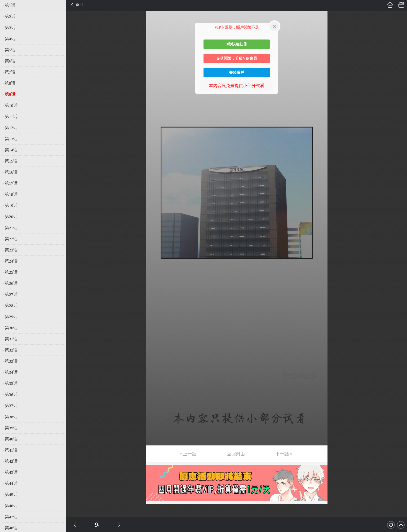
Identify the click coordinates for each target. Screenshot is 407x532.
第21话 (11, 228)
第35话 (11, 383)
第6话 (10, 61)
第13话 (11, 139)
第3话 (10, 28)
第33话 (11, 361)
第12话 (11, 128)
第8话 (10, 83)
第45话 (11, 495)
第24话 (11, 261)
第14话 (11, 150)
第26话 (11, 283)
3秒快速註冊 (237, 44)
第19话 (11, 206)
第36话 (11, 395)
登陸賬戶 (237, 73)
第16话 (11, 172)
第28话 (11, 306)
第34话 (11, 372)
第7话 (10, 72)
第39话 (11, 428)
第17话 (11, 183)
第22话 (11, 239)
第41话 (11, 450)
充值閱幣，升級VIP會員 (237, 58)
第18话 (11, 194)
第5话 (10, 50)
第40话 (11, 439)
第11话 (11, 117)
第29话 (11, 317)
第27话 (11, 295)
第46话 (11, 506)
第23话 (11, 250)
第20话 (11, 217)
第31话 (11, 339)
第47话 (11, 517)
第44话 (11, 484)
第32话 (11, 350)
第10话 (11, 106)
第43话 (11, 472)
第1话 (10, 5)
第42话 (11, 461)
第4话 (10, 39)
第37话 (11, 406)
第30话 (11, 328)
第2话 (10, 17)
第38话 (11, 417)
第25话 (11, 272)
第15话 (11, 161)
